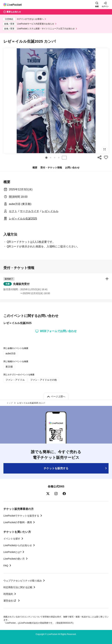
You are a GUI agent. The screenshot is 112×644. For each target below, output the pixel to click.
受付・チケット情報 (51, 168)
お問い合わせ (72, 168)
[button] (46, 158)
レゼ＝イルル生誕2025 (23, 219)
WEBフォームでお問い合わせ (56, 331)
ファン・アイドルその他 (43, 380)
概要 (35, 168)
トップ (10, 403)
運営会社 (10, 601)
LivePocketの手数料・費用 (18, 522)
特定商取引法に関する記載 (18, 587)
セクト (13, 211)
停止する (64, 158)
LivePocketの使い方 (14, 559)
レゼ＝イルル (50, 211)
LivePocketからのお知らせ (18, 545)
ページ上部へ (58, 396)
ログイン (105, 6)
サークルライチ (30, 211)
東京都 (9, 367)
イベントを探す (12, 539)
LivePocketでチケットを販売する (21, 516)
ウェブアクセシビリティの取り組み (23, 581)
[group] (56, 101)
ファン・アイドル (15, 380)
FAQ (6, 566)
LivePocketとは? (12, 552)
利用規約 (8, 594)
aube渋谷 (11, 353)
